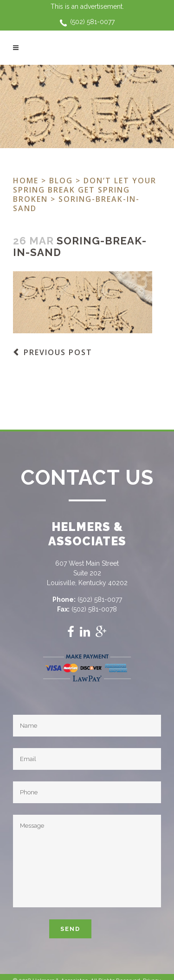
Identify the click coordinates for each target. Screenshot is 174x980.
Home (26, 181)
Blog (61, 181)
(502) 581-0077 (92, 22)
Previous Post (58, 352)
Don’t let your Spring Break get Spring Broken (85, 190)
